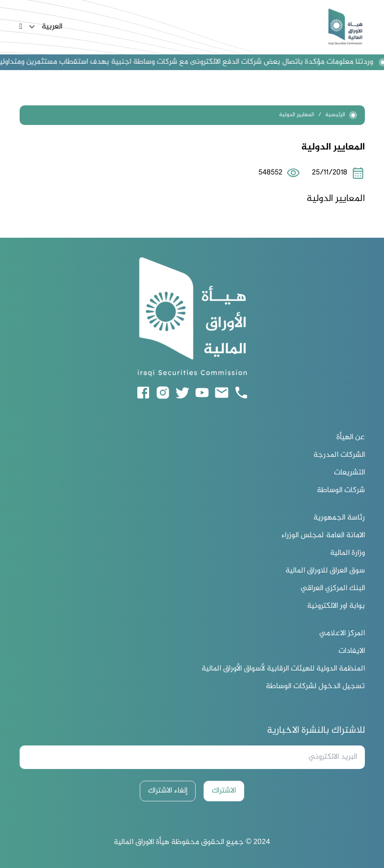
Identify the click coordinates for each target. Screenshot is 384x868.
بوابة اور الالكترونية (336, 606)
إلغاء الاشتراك (168, 791)
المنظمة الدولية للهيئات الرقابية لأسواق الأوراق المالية (283, 669)
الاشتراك (224, 791)
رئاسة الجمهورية (339, 518)
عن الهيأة (351, 438)
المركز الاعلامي (342, 634)
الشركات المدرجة (339, 455)
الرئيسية (341, 115)
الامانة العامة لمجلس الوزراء (323, 536)
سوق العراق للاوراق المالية (325, 571)
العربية (44, 27)
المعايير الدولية (297, 115)
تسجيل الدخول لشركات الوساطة (315, 687)
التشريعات (349, 473)
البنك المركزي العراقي (333, 589)
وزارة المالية (347, 553)
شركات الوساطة (341, 491)
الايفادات (352, 651)
